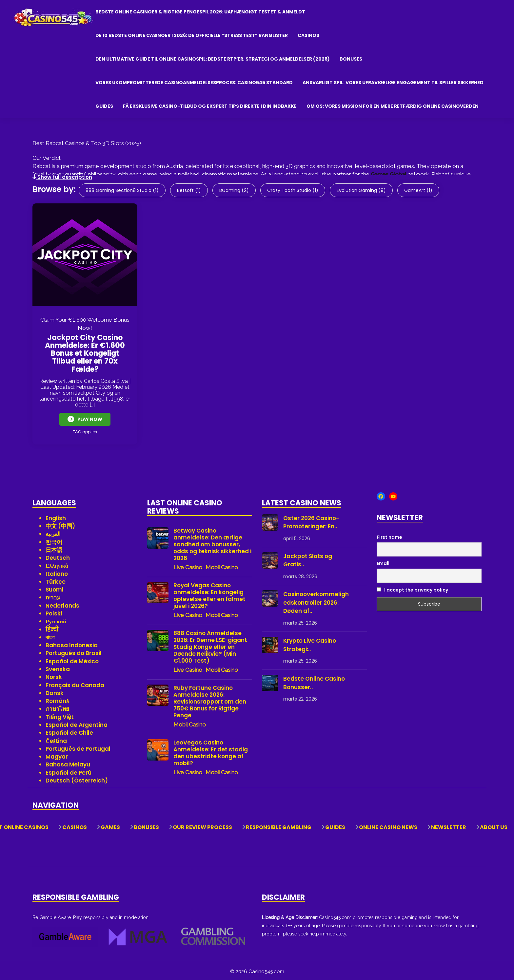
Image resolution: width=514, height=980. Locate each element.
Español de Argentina (77, 722)
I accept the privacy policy (412, 587)
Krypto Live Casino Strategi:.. (310, 642)
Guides (104, 106)
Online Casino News (388, 824)
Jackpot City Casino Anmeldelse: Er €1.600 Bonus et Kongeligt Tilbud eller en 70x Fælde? (85, 353)
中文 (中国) (60, 523)
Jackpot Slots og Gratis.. (308, 557)
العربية (53, 531)
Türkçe (56, 579)
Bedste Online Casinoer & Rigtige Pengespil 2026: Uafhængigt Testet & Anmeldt (200, 12)
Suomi (54, 587)
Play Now (85, 419)
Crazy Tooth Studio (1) (293, 190)
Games (110, 824)
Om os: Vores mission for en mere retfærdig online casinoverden (393, 106)
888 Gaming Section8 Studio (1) (122, 190)
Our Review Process (202, 824)
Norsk (54, 674)
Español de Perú (69, 770)
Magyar (57, 754)
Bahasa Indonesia (72, 642)
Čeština (56, 738)
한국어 (54, 539)
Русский (56, 618)
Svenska (58, 666)
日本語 (54, 547)
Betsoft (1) (189, 190)
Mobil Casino (222, 564)
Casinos (308, 35)
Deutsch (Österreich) (77, 778)
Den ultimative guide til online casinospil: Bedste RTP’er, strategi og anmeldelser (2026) (213, 59)
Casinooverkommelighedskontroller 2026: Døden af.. (316, 600)
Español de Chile (69, 730)
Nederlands (62, 603)
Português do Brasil (74, 650)
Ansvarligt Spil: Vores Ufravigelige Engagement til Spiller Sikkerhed (393, 83)
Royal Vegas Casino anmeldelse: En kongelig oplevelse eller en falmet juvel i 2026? (209, 593)
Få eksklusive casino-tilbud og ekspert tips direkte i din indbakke (210, 106)
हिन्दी (52, 627)
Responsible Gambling (279, 824)
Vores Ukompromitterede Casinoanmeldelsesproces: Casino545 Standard (194, 83)
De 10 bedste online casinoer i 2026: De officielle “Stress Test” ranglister (192, 35)
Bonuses (351, 59)
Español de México (72, 658)
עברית (53, 595)
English (56, 515)
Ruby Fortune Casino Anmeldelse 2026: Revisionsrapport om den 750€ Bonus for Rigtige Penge (210, 699)
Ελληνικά (57, 563)
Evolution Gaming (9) (361, 190)
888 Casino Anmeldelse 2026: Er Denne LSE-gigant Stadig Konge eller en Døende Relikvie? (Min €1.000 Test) (210, 644)
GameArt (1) (418, 190)
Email (383, 560)
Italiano (57, 571)
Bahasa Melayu (68, 762)
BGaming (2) (234, 190)
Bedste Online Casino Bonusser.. (314, 680)
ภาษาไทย (57, 706)
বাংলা (50, 634)
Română (57, 698)
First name (389, 534)
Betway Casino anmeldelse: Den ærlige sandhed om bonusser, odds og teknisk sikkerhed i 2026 (212, 542)
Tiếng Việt (60, 714)
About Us (494, 824)
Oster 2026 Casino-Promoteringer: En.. (311, 519)
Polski (54, 611)
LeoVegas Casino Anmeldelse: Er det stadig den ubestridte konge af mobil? (211, 750)
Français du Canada (75, 682)
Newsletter (449, 824)
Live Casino (188, 564)
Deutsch (58, 555)
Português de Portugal (78, 746)
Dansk (55, 690)
